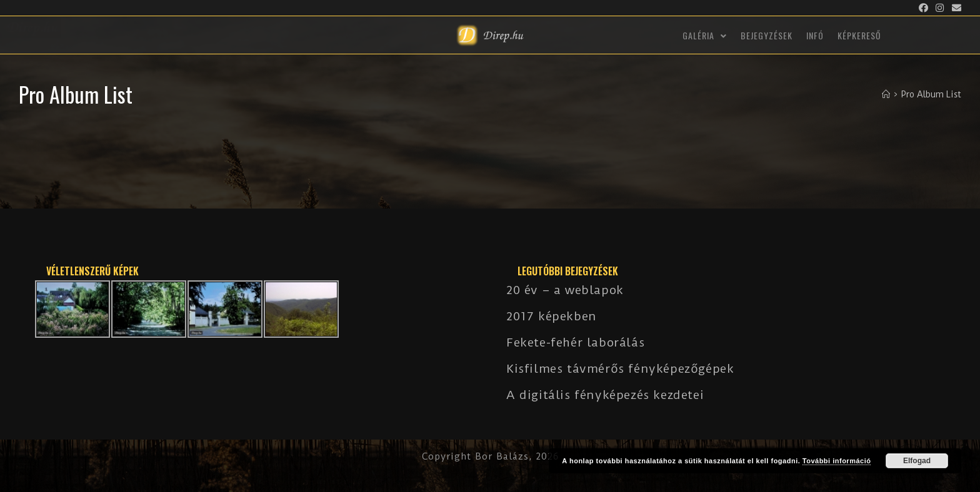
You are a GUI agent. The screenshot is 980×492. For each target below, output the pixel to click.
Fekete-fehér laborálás (575, 342)
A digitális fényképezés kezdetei (605, 395)
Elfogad (917, 461)
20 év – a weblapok (565, 290)
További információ (837, 461)
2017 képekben (552, 316)
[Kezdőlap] (886, 94)
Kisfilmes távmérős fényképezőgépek (620, 369)
